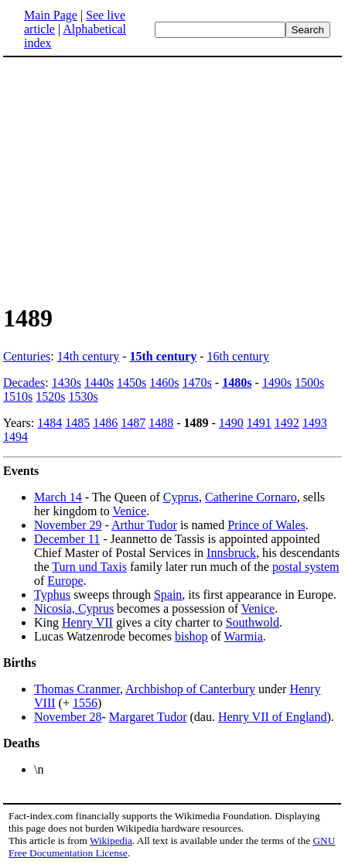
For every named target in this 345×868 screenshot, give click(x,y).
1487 (133, 423)
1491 (259, 423)
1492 (287, 423)
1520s (50, 396)
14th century (88, 356)
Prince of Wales (266, 525)
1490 (231, 423)
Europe (65, 581)
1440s (99, 383)
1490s (277, 383)
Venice (129, 511)
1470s (197, 383)
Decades (24, 383)
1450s (132, 383)
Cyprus (181, 497)
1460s (164, 383)
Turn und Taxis (89, 567)
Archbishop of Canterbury (190, 689)
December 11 (67, 539)
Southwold (253, 622)
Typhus (52, 595)
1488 (161, 423)
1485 (77, 423)
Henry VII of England (273, 717)
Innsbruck (231, 553)
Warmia (244, 636)
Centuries (27, 356)
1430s (67, 383)
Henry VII (87, 622)
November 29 (68, 525)
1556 (85, 703)
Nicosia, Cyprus (74, 608)
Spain (168, 595)
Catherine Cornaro (251, 497)
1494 (15, 437)
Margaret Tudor (148, 717)
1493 (315, 423)
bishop (191, 636)
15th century (164, 356)
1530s (83, 396)
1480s (237, 383)
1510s (18, 396)
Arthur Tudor (144, 525)
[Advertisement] (172, 179)
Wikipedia (111, 841)
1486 (105, 423)
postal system (306, 567)
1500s (309, 383)
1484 (50, 423)
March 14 (58, 497)
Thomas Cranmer (77, 689)
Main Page (51, 15)
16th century (238, 356)
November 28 (68, 717)
